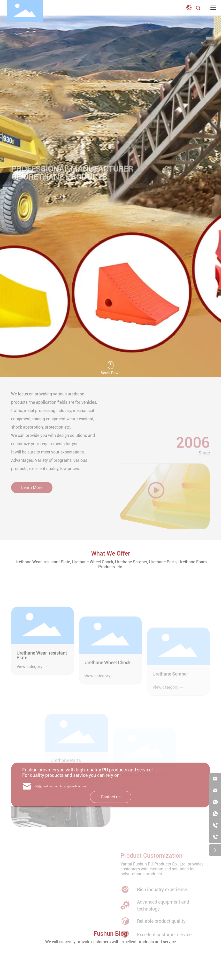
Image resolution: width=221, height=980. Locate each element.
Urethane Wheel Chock (108, 700)
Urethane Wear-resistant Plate (42, 688)
